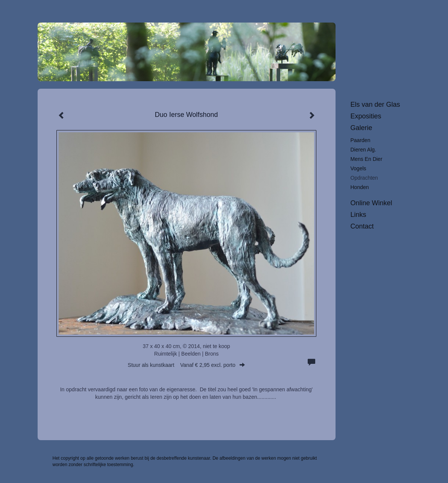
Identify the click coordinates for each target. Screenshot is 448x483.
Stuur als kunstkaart (187, 365)
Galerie (361, 128)
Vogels (358, 168)
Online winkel (371, 203)
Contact (362, 226)
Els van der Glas (375, 104)
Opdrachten (364, 178)
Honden (360, 187)
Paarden (361, 140)
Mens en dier (367, 159)
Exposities (366, 116)
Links (358, 215)
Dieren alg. (363, 150)
